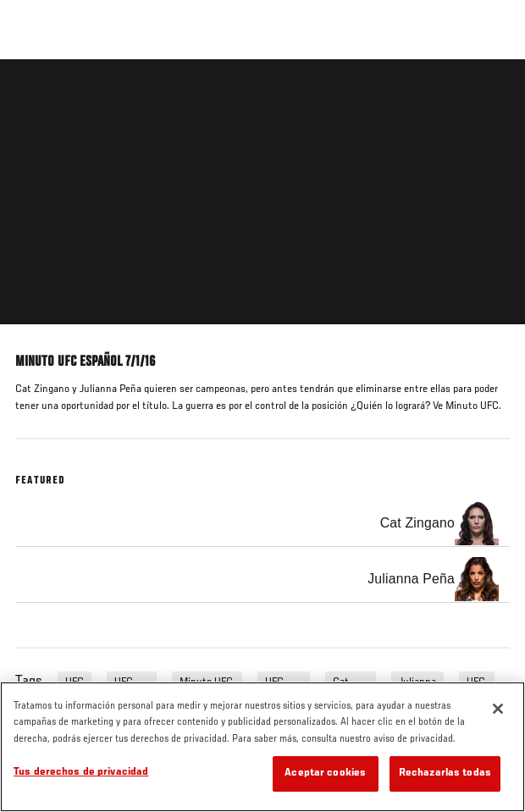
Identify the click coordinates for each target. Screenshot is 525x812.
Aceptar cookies (325, 773)
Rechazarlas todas (445, 773)
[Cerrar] (498, 709)
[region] (262, 747)
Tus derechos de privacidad (81, 773)
